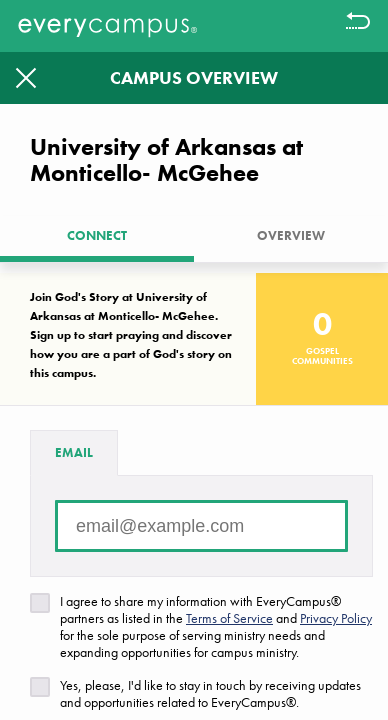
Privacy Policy (336, 618)
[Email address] (201, 526)
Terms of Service (229, 618)
